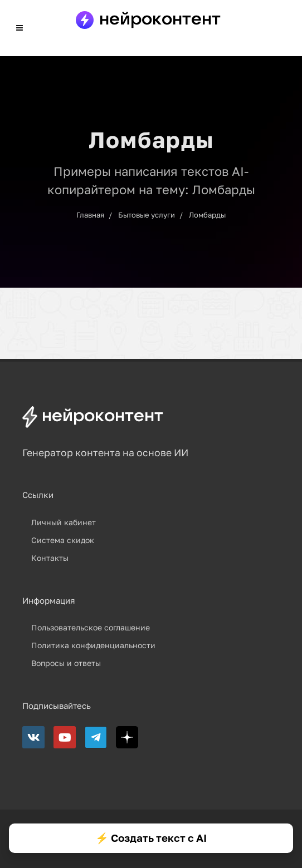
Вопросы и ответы (66, 663)
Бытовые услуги (147, 215)
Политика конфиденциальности (93, 645)
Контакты (50, 558)
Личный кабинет (64, 522)
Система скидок (63, 540)
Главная (90, 215)
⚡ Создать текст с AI (151, 838)
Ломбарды (207, 215)
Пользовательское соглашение (91, 627)
